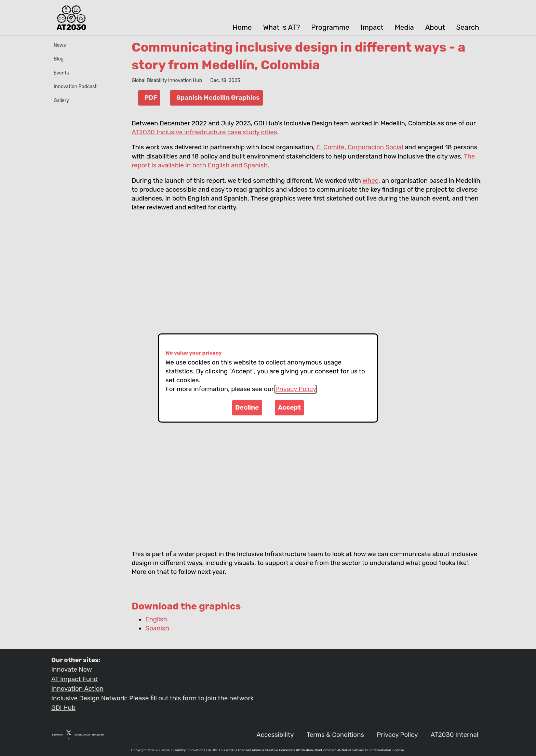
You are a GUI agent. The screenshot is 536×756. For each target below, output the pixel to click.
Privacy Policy (296, 389)
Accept (289, 408)
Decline (247, 408)
